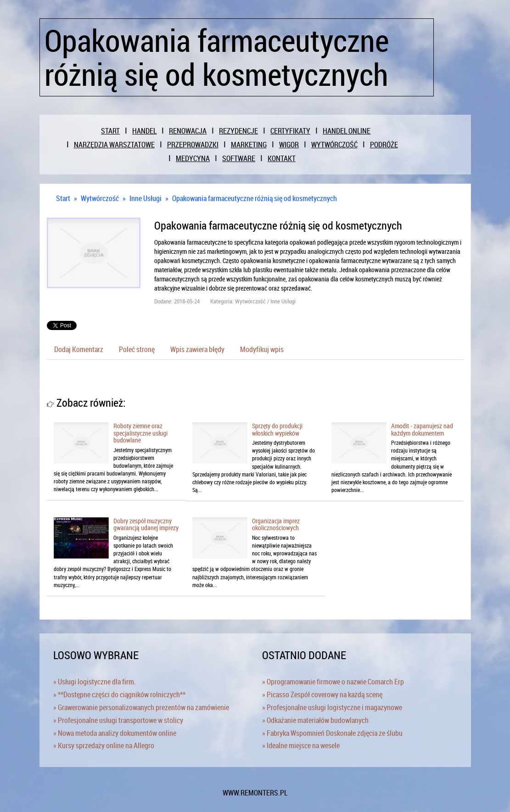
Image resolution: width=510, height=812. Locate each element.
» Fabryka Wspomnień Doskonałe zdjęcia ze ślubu (332, 733)
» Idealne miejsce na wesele (301, 745)
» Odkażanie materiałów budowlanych (315, 720)
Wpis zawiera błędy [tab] (197, 349)
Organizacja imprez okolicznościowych (276, 524)
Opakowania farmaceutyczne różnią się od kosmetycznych (255, 198)
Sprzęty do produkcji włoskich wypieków (277, 429)
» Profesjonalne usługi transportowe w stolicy (118, 720)
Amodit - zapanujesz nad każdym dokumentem (422, 429)
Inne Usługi (146, 198)
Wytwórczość (100, 198)
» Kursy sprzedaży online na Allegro (104, 745)
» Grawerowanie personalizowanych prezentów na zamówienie (141, 707)
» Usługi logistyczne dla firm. (95, 682)
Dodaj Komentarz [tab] (79, 349)
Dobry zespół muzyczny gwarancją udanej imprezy (146, 524)
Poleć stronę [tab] (137, 349)
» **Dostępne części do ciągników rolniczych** (119, 694)
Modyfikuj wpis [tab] (262, 349)
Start (63, 198)
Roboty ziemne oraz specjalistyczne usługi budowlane (140, 433)
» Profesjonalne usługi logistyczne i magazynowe (332, 707)
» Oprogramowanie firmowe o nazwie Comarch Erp (333, 682)
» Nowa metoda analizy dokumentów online (115, 733)
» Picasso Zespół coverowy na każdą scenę (322, 694)
